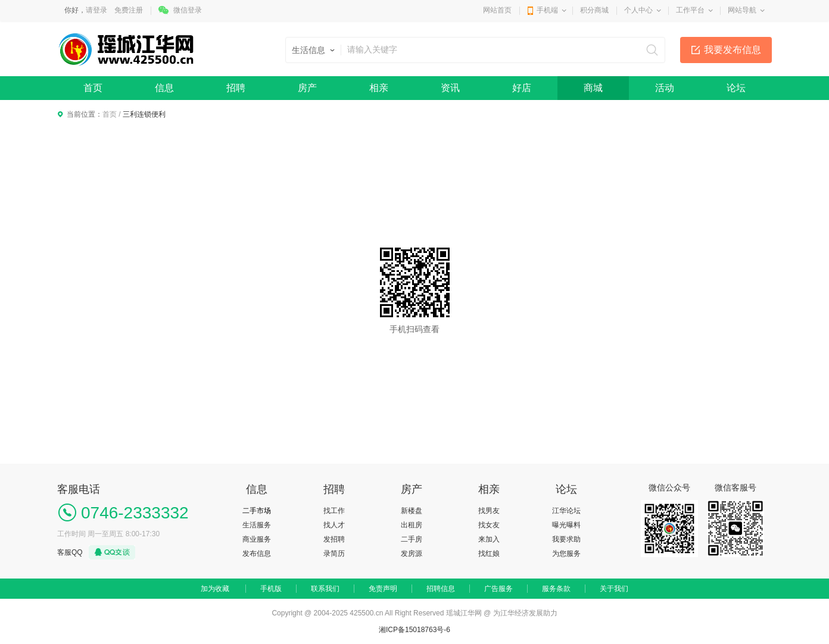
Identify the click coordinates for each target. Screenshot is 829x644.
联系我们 (325, 589)
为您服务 (566, 554)
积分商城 (594, 10)
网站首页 (497, 10)
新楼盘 (412, 511)
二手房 (412, 539)
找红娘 (489, 554)
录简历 (334, 554)
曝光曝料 (566, 525)
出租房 (412, 525)
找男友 (489, 511)
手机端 (547, 10)
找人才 (334, 525)
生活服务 (257, 525)
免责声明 (383, 589)
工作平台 (690, 10)
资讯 (450, 88)
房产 (307, 88)
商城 (593, 88)
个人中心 (638, 10)
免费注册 (129, 10)
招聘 (236, 88)
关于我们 (614, 589)
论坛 (736, 88)
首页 (93, 88)
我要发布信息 (733, 50)
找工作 (334, 511)
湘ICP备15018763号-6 (414, 630)
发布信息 (257, 554)
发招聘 (334, 539)
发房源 (412, 554)
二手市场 (257, 511)
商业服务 (257, 539)
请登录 (96, 10)
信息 (164, 88)
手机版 (271, 589)
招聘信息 (441, 589)
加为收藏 (215, 589)
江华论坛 (566, 511)
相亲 (379, 88)
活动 (665, 88)
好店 (522, 88)
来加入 (489, 539)
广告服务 (498, 589)
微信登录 (188, 10)
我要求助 (566, 539)
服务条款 (556, 589)
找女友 (489, 525)
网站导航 (742, 10)
